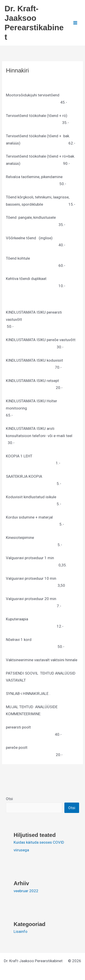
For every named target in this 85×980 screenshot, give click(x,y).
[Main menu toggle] (75, 23)
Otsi (9, 799)
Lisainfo (21, 931)
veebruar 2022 (26, 891)
